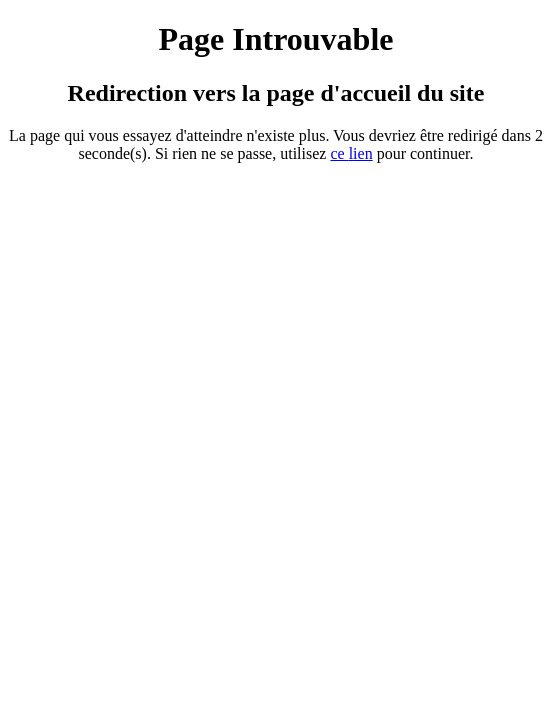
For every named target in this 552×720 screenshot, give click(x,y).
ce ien (351, 153)
